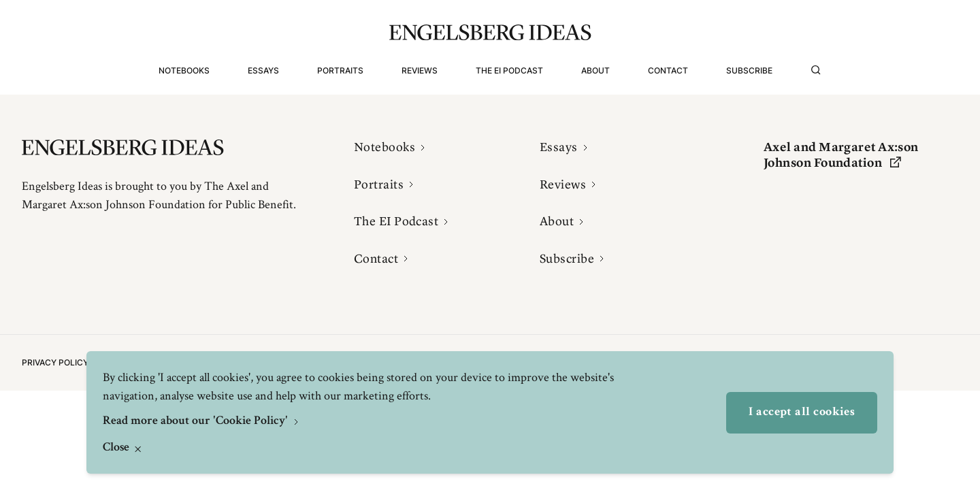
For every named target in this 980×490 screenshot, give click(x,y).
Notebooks (184, 70)
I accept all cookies (802, 412)
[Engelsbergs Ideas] (490, 32)
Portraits (340, 70)
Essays (263, 70)
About (595, 70)
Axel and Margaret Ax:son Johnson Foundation (841, 155)
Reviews (420, 70)
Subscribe (749, 70)
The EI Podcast (509, 70)
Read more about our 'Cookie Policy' (197, 421)
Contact (668, 70)
